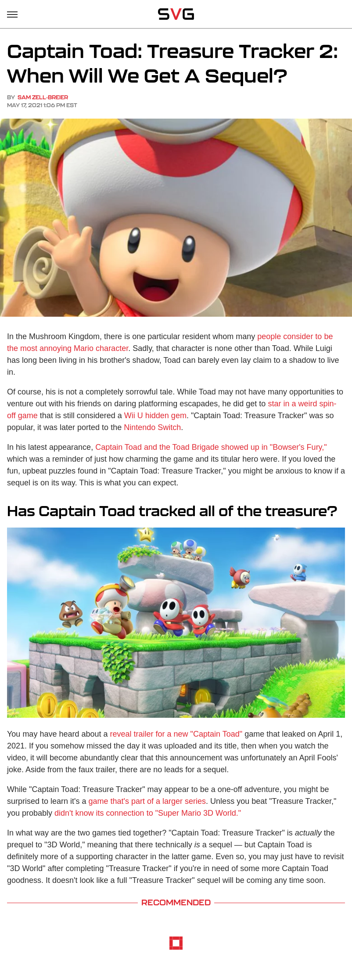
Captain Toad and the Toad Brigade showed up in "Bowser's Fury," (211, 447)
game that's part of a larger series (147, 801)
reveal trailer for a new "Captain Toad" (176, 734)
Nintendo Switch (152, 427)
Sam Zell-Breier (43, 97)
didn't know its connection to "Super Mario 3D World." (148, 813)
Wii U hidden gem (155, 416)
